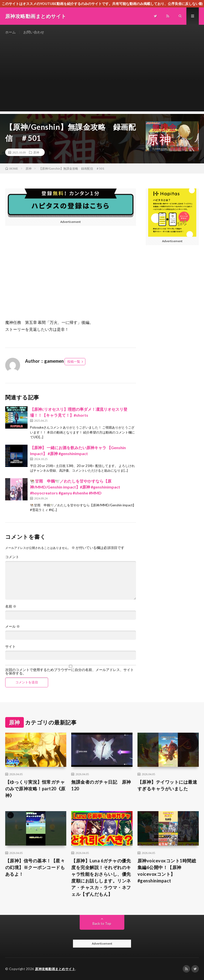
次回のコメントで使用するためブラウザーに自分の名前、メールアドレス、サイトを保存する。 (69, 671)
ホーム (10, 32)
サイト (10, 646)
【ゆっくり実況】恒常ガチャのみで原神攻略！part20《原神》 (35, 789)
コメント (12, 557)
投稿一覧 (74, 361)
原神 (36, 152)
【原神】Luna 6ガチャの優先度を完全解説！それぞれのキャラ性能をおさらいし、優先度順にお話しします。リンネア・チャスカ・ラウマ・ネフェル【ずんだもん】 (101, 877)
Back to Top (102, 923)
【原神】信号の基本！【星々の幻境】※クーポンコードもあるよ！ (35, 867)
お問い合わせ (34, 32)
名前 (11, 606)
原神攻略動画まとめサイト (55, 969)
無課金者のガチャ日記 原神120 (101, 785)
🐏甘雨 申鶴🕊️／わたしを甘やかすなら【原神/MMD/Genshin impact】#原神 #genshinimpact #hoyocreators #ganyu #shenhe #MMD (75, 487)
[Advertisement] (102, 77)
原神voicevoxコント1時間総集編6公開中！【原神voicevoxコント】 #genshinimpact (167, 871)
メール (13, 626)
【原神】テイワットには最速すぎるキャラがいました (167, 785)
